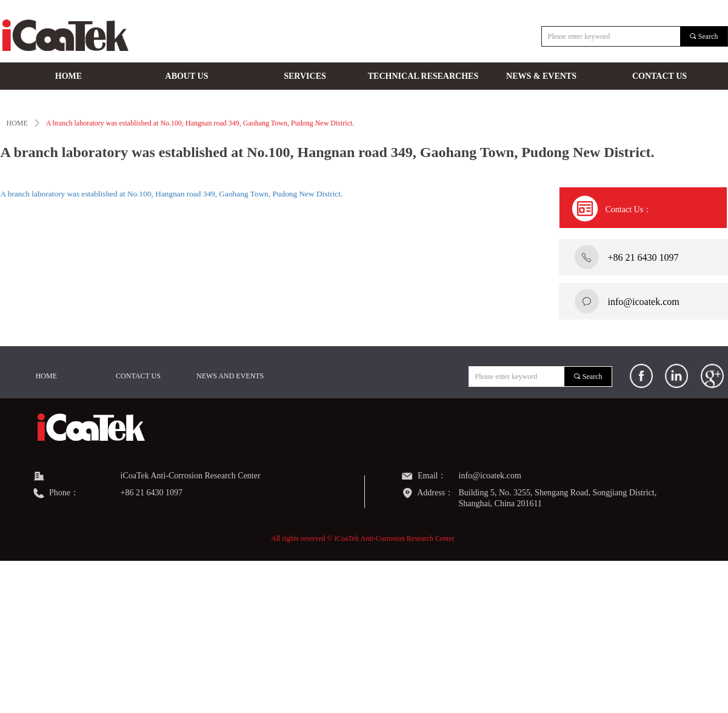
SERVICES (305, 76)
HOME (68, 76)
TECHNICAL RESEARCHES (423, 76)
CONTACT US (660, 76)
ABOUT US (187, 76)
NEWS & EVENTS (541, 76)
